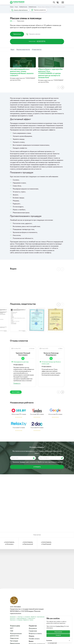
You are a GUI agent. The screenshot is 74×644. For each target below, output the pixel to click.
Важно (31, 641)
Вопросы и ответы (35, 634)
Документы (33, 628)
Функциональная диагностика (16, 635)
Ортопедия (14, 641)
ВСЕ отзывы (16, 392)
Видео (12, 50)
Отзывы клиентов (37, 50)
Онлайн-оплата (34, 639)
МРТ (12, 628)
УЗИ (12, 631)
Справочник (33, 631)
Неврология (14, 638)
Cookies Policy (60, 626)
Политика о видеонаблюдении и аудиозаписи (23, 618)
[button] (62, 304)
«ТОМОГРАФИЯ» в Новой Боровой (46, 543)
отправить (37, 467)
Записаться (17, 34)
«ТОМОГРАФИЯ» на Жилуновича (9, 543)
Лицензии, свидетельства (23, 50)
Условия (22, 462)
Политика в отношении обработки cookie (22, 620)
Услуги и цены (15, 626)
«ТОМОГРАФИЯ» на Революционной (28, 543)
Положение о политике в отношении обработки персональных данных (29, 617)
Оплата (31, 636)
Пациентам (33, 626)
